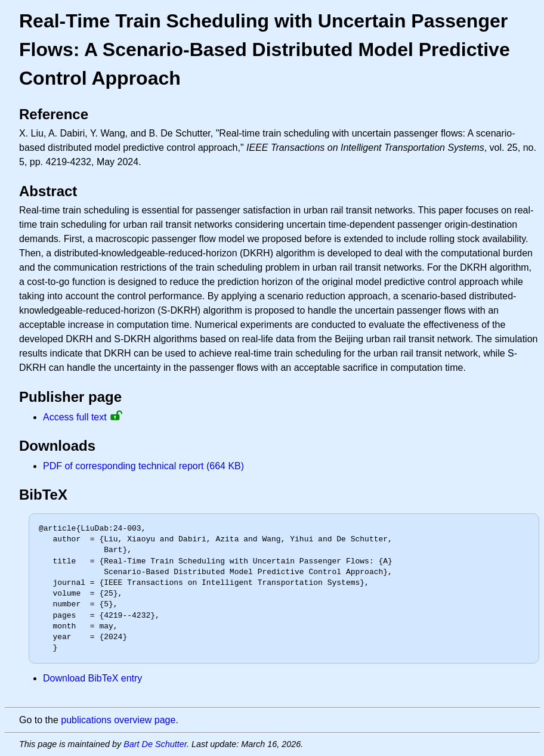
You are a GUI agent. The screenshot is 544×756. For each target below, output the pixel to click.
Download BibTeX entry (92, 678)
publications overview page (118, 720)
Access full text (75, 417)
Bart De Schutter (155, 744)
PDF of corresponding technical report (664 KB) (143, 466)
